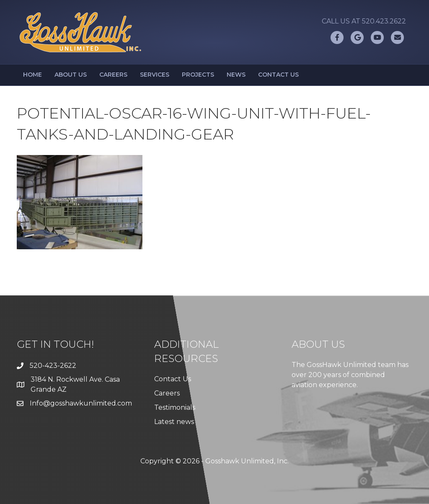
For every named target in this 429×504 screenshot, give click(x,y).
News (236, 75)
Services (155, 75)
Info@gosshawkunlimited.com (81, 403)
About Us (71, 75)
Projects (198, 75)
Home (32, 75)
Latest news (174, 422)
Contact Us (278, 75)
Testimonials (175, 407)
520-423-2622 (53, 366)
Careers (113, 75)
